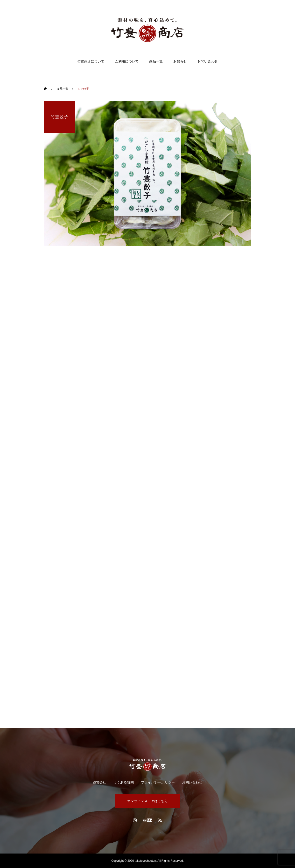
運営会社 (99, 782)
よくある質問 (124, 782)
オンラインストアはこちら (147, 801)
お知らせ (180, 61)
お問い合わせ (208, 61)
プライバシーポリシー (158, 782)
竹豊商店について (91, 61)
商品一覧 (156, 61)
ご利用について (127, 61)
